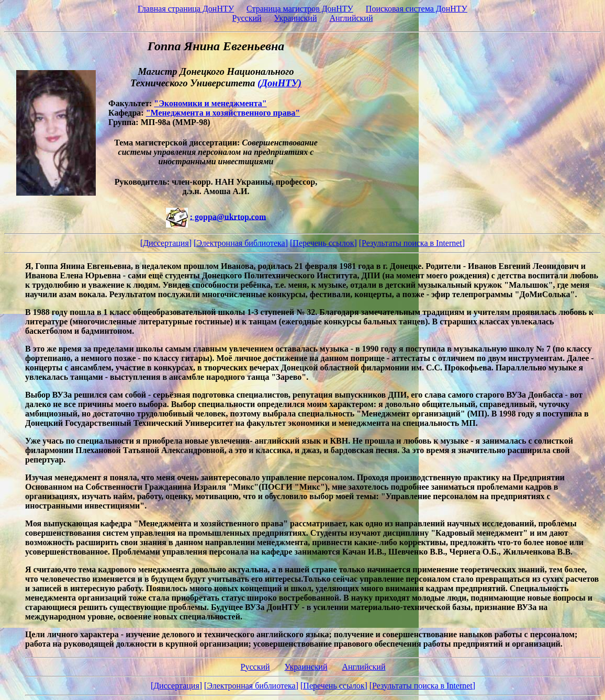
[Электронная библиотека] (241, 243)
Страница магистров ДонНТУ (300, 9)
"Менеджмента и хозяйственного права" (223, 113)
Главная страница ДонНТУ (186, 9)
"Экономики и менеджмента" (210, 103)
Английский (351, 18)
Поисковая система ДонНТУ (417, 9)
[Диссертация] (166, 243)
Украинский (296, 18)
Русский (247, 18)
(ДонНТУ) (279, 83)
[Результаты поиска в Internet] (412, 243)
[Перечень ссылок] (323, 243)
